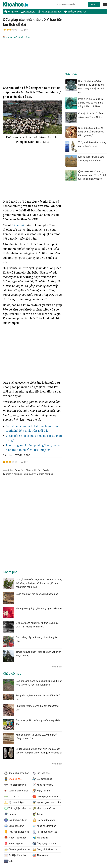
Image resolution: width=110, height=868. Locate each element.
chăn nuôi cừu (33, 470)
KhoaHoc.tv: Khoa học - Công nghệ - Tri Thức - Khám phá (19, 4)
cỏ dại (46, 470)
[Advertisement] (33, 63)
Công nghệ (28, 12)
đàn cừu (19, 470)
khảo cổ (19, 225)
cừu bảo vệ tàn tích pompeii (38, 474)
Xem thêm (57, 666)
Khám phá (12, 37)
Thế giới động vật (75, 12)
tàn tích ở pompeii (12, 474)
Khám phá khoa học (50, 12)
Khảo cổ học (25, 37)
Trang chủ (11, 11)
